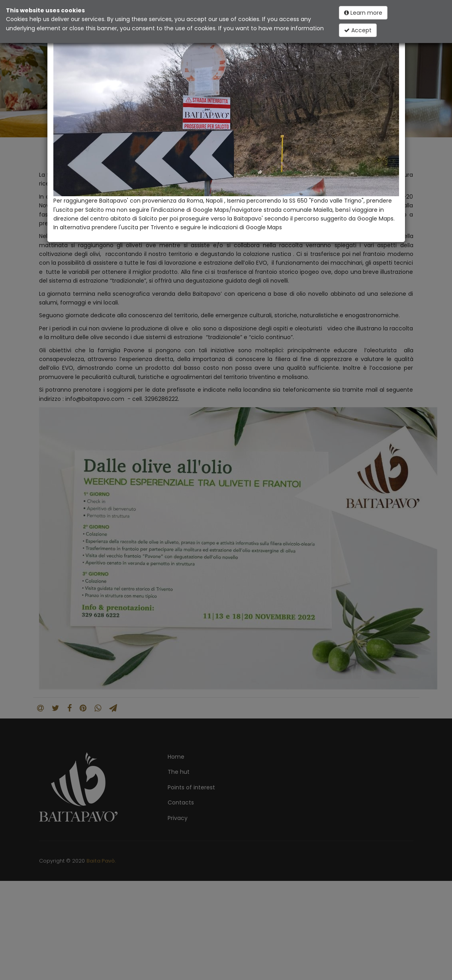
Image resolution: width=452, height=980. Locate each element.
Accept (358, 30)
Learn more (363, 13)
